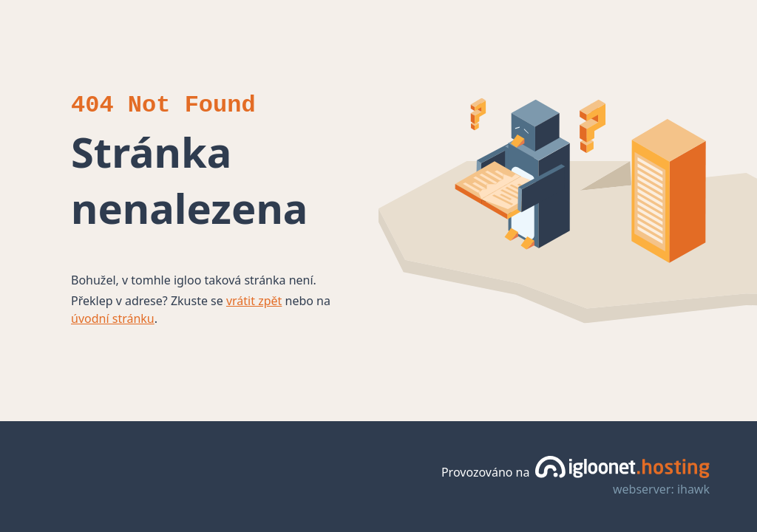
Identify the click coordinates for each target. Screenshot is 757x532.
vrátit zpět (254, 301)
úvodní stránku (113, 318)
